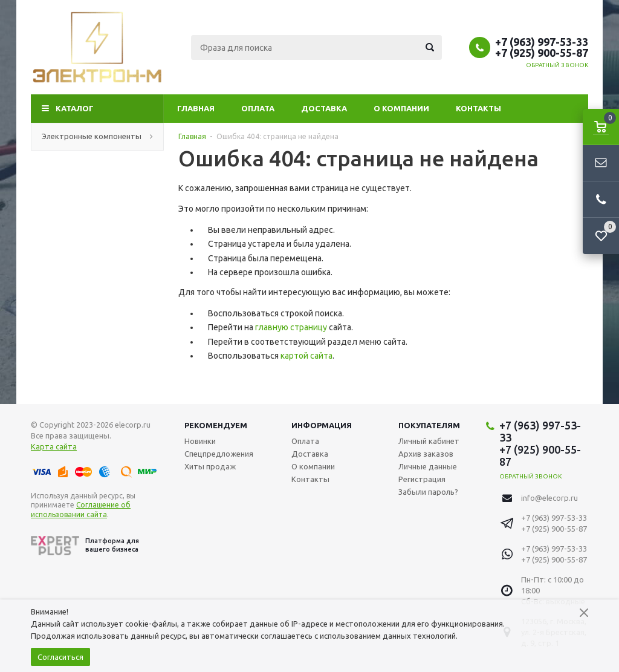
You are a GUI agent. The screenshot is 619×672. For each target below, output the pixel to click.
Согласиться (60, 657)
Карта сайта (54, 446)
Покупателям (429, 425)
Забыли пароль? (428, 492)
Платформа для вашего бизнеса (85, 546)
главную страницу (291, 327)
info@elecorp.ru (549, 498)
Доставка (324, 108)
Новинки (200, 441)
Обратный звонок (557, 65)
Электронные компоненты (97, 136)
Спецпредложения (219, 454)
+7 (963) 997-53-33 (542, 42)
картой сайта (306, 356)
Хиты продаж (210, 466)
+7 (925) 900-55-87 (542, 53)
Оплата (258, 108)
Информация (322, 425)
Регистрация (422, 479)
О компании (401, 108)
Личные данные (428, 466)
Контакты (478, 108)
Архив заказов (426, 454)
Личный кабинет (429, 441)
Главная (196, 108)
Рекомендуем (216, 425)
